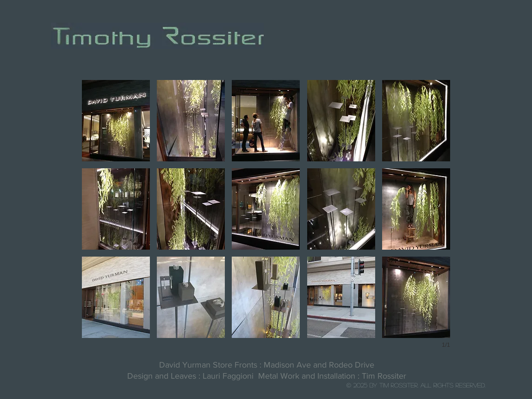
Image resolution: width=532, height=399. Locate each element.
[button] (116, 121)
